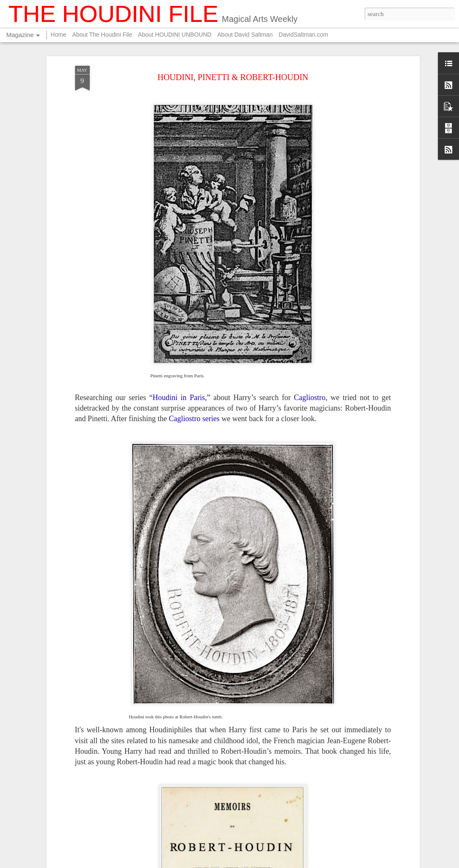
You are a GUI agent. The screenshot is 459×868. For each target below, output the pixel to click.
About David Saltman (245, 35)
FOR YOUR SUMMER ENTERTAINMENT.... (209, 762)
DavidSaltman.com (303, 35)
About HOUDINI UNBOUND (174, 35)
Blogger (304, 863)
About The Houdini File (102, 35)
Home (58, 35)
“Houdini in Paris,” (180, 330)
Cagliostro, (311, 330)
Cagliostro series (194, 351)
